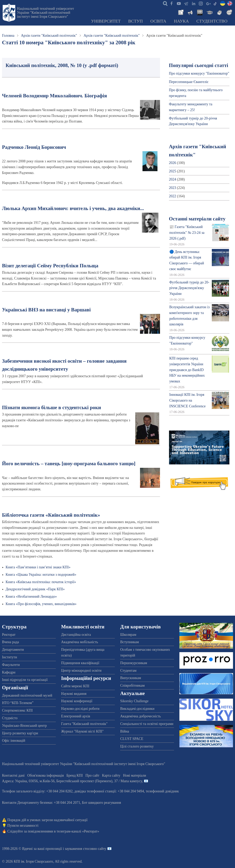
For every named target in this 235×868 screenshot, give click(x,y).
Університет (106, 21)
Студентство (212, 21)
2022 (173, 196)
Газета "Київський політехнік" (84, 724)
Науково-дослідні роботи (80, 709)
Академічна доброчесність (140, 716)
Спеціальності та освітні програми (147, 724)
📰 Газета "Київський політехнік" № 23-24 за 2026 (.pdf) (187, 233)
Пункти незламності (23, 826)
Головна (8, 36)
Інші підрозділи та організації (25, 680)
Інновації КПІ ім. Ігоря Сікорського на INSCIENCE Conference (187, 400)
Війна (125, 731)
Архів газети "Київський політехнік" (49, 36)
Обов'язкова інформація (46, 775)
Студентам (128, 671)
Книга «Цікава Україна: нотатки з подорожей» (41, 575)
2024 (173, 179)
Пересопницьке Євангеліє (189, 82)
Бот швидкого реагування (101, 803)
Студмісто (10, 718)
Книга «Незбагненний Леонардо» (31, 596)
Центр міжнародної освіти (81, 671)
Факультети (11, 665)
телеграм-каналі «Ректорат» (78, 831)
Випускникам (131, 678)
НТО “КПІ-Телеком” (18, 703)
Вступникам (129, 642)
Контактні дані (13, 775)
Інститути (9, 657)
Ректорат (9, 635)
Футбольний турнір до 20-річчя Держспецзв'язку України (189, 288)
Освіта (158, 21)
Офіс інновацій (14, 741)
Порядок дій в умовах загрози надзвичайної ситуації (47, 820)
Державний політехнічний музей (27, 695)
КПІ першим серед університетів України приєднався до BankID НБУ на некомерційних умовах (187, 370)
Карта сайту (111, 775)
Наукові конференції (77, 701)
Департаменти (13, 650)
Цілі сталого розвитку (137, 746)
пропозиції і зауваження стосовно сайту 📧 (78, 849)
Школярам (128, 635)
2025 (173, 171)
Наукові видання (74, 694)
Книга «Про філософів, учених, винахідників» (41, 604)
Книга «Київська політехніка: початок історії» (41, 582)
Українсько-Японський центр (24, 726)
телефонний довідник (162, 791)
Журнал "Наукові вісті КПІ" (82, 731)
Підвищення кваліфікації (80, 663)
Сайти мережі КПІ (75, 686)
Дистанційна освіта (76, 635)
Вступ (135, 21)
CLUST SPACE (132, 739)
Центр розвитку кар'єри (20, 733)
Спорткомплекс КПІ (17, 710)
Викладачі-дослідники (137, 709)
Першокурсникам (134, 663)
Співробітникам (132, 685)
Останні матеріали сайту (197, 219)
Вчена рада (10, 642)
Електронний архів (76, 716)
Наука (181, 21)
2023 (173, 188)
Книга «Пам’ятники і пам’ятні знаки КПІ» (38, 567)
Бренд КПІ (75, 775)
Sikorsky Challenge (134, 701)
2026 (173, 163)
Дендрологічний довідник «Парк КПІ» (35, 589)
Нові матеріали (134, 775)
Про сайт (92, 775)
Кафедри (9, 672)
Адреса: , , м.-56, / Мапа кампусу (72, 781)
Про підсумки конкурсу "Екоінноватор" (199, 73)
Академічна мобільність (80, 642)
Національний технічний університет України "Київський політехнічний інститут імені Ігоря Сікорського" (45, 13)
